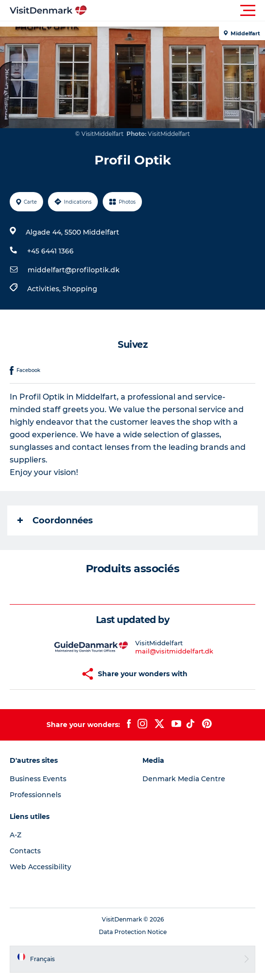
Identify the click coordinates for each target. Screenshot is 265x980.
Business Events (38, 779)
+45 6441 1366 (50, 251)
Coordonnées (55, 520)
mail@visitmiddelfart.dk (174, 651)
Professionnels (35, 795)
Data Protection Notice (133, 932)
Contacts (25, 851)
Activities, (45, 289)
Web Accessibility (40, 867)
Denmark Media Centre (184, 779)
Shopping (80, 289)
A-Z (16, 835)
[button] (176, 11)
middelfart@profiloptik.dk (74, 270)
